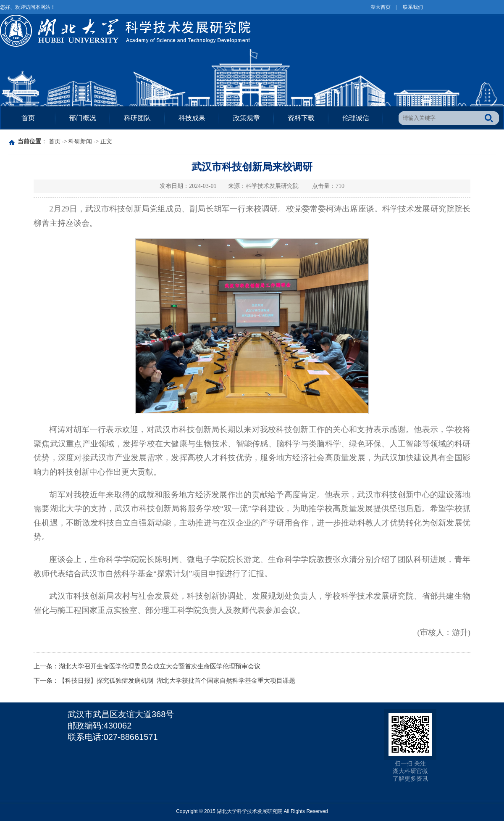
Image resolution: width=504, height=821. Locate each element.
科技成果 (192, 118)
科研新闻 (80, 141)
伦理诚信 (356, 118)
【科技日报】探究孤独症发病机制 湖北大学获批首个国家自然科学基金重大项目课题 (177, 681)
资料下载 (301, 118)
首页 (28, 118)
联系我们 (413, 7)
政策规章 (247, 118)
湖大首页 (381, 7)
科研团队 (137, 118)
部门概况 (83, 118)
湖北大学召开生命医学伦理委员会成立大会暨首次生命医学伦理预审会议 (160, 666)
